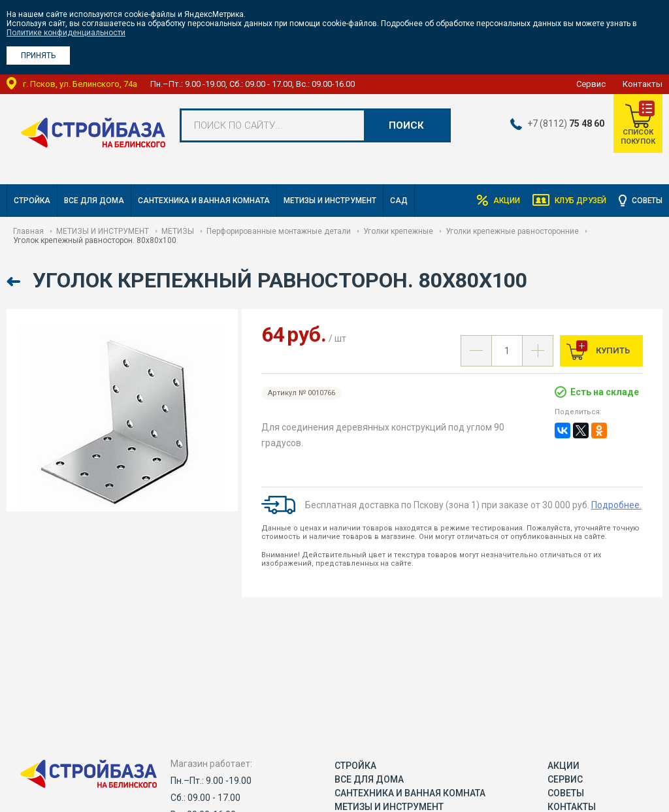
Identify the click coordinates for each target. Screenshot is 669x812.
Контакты (643, 84)
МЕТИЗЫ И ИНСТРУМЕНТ (330, 201)
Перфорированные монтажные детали (279, 231)
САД (399, 201)
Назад (15, 282)
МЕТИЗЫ (178, 231)
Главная (28, 231)
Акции (503, 201)
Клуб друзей (578, 201)
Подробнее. (616, 505)
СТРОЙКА (32, 201)
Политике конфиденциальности (66, 33)
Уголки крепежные (398, 231)
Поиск (406, 125)
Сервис (591, 84)
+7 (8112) (565, 123)
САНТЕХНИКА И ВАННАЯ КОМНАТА (204, 201)
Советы (647, 201)
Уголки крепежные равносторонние (512, 231)
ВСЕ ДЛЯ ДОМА (94, 201)
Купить (612, 350)
